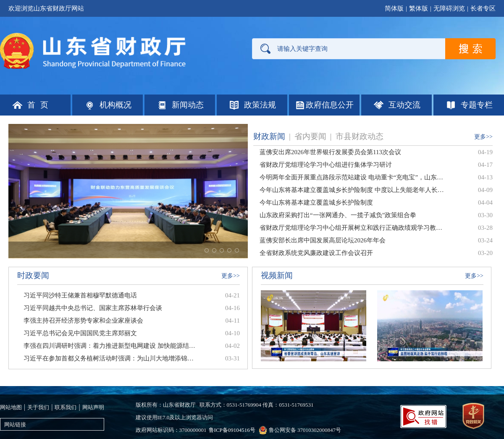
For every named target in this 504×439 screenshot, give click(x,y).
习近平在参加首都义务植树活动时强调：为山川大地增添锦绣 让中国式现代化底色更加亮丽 (109, 358)
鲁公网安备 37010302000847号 (305, 430)
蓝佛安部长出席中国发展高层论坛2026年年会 (323, 240)
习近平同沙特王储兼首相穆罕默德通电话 (80, 295)
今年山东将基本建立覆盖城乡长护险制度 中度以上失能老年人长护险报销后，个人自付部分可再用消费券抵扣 (352, 190)
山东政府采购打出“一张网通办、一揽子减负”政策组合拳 (338, 215)
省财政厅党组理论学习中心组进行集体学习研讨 (326, 165)
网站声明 (93, 407)
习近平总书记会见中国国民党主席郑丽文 (80, 333)
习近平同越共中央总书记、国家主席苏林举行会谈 (93, 308)
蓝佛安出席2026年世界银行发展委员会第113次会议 (330, 152)
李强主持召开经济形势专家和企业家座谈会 (83, 321)
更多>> (483, 137)
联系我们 (66, 407)
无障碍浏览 (449, 8)
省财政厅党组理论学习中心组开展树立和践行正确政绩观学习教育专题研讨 (352, 228)
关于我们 (38, 407)
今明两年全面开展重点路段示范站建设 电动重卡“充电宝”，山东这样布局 (352, 177)
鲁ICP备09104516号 (232, 430)
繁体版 (419, 8)
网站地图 (11, 407)
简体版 (394, 8)
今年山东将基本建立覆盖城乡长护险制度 (316, 202)
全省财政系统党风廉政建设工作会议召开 (316, 253)
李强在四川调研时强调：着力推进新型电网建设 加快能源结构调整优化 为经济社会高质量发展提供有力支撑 (109, 346)
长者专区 (483, 8)
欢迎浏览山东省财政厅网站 (46, 8)
